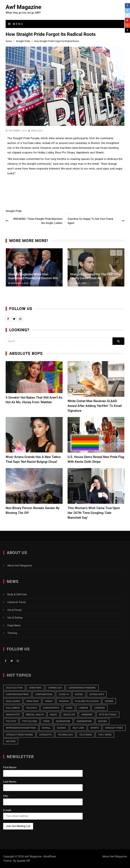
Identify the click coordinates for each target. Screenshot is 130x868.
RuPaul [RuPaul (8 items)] (46, 728)
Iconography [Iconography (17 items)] (51, 708)
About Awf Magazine (20, 566)
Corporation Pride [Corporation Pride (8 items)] (17, 694)
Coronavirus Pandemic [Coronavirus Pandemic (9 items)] (82, 688)
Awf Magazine (23, 7)
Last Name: (10, 782)
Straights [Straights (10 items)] (45, 735)
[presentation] (113, 253)
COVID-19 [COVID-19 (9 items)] (64, 694)
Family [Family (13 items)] (49, 701)
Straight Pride (14, 211)
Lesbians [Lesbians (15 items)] (100, 708)
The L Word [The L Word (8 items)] (105, 735)
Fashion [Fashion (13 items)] (64, 701)
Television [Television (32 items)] (86, 735)
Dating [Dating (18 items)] (79, 694)
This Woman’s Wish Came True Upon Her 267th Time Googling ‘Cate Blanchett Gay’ (94, 513)
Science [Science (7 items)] (62, 728)
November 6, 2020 (20, 283)
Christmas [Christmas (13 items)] (35, 688)
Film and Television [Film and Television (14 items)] (87, 701)
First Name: (10, 767)
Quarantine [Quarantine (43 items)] (63, 721)
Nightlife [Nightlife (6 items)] (69, 715)
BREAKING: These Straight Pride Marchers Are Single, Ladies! (38, 221)
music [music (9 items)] (54, 715)
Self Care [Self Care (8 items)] (78, 728)
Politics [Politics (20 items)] (11, 721)
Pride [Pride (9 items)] (46, 721)
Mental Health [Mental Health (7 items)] (35, 715)
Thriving (12, 633)
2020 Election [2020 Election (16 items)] (14, 688)
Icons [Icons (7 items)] (69, 708)
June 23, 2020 (79, 283)
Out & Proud (14, 610)
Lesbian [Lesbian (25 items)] (83, 708)
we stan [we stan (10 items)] (11, 741)
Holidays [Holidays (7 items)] (31, 708)
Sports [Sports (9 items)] (95, 728)
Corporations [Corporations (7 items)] (44, 694)
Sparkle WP (24, 861)
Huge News (14, 625)
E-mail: (7, 810)
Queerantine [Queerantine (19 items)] (84, 721)
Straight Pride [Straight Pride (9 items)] (114, 728)
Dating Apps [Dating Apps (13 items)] (97, 694)
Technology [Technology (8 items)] (65, 735)
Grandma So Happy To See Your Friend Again (90, 221)
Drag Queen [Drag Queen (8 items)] (13, 701)
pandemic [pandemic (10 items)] (87, 715)
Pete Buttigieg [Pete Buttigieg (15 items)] (108, 715)
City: (6, 796)
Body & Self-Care (17, 594)
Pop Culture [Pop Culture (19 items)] (30, 721)
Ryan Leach (37, 131)
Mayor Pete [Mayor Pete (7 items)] (13, 715)
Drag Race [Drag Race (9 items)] (33, 701)
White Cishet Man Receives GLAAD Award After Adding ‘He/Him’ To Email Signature (95, 406)
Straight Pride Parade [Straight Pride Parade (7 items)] (19, 735)
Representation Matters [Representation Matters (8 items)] (21, 728)
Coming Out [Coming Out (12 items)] (55, 688)
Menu (16, 24)
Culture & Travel (16, 602)
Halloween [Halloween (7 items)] (13, 708)
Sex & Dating (15, 618)
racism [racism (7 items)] (102, 721)
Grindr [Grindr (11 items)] (109, 701)
